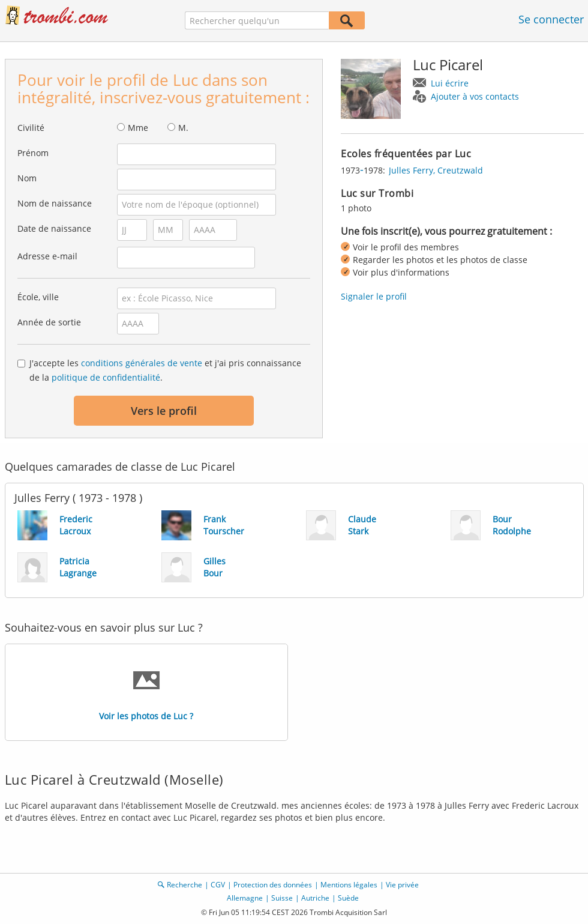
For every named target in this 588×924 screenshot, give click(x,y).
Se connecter (551, 19)
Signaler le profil (374, 296)
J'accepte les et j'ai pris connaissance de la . (165, 370)
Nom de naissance (55, 203)
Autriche (315, 898)
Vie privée (402, 885)
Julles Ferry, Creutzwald (436, 170)
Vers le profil (164, 411)
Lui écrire (450, 83)
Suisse (282, 898)
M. (183, 128)
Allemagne (245, 898)
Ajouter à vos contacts (475, 96)
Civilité (31, 128)
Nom (27, 178)
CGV (218, 885)
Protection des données (273, 885)
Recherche (184, 885)
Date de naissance (54, 228)
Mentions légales (349, 885)
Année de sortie (49, 322)
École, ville (38, 297)
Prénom (33, 153)
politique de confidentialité (106, 377)
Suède (348, 898)
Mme (138, 128)
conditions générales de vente (142, 363)
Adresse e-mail (47, 256)
